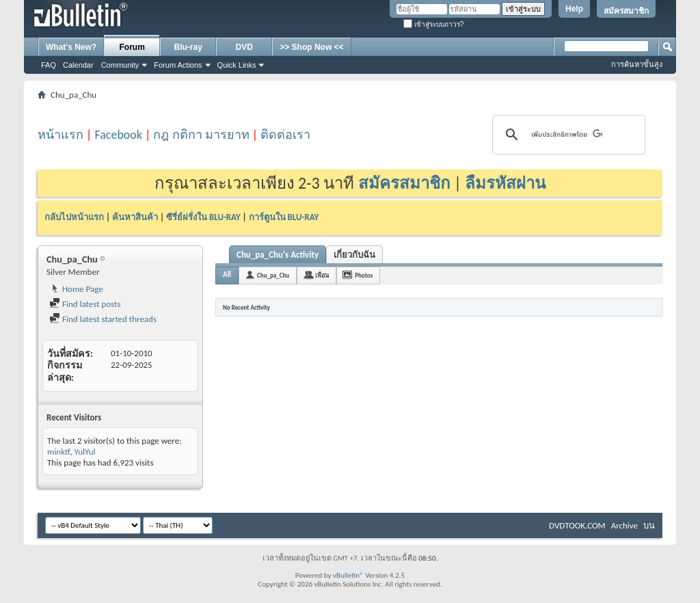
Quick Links (237, 65)
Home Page (76, 289)
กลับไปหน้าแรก (74, 217)
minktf (58, 452)
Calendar (78, 65)
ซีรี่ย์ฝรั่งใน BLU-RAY (203, 217)
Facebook (118, 135)
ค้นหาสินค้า (135, 217)
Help (574, 9)
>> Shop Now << (311, 47)
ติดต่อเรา (285, 135)
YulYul (84, 452)
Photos (364, 275)
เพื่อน (322, 275)
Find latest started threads (103, 319)
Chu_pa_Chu (273, 275)
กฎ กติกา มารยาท (201, 135)
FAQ (49, 65)
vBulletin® (348, 575)
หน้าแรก (60, 135)
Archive (624, 525)
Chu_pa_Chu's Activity (278, 255)
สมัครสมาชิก (626, 11)
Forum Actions (178, 65)
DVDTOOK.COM (577, 525)
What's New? (71, 47)
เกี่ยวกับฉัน (354, 255)
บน (649, 525)
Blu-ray (188, 47)
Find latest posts (85, 304)
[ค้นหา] (567, 135)
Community (120, 65)
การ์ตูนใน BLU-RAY (284, 217)
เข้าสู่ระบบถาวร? (433, 24)
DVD (244, 47)
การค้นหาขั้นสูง (637, 64)
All (227, 274)
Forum (132, 47)
